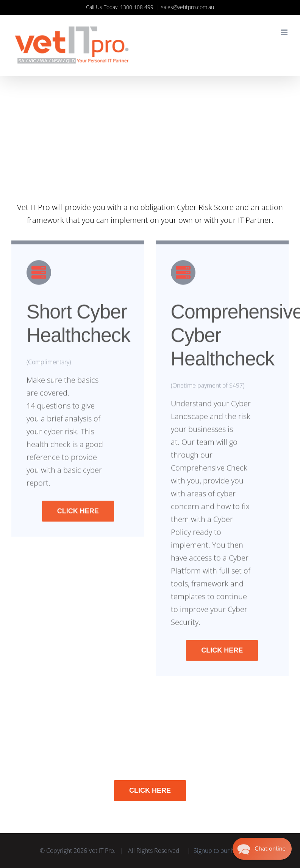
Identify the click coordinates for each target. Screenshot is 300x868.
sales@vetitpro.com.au (187, 7)
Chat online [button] (271, 849)
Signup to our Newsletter (227, 851)
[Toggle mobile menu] (285, 32)
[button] (262, 849)
